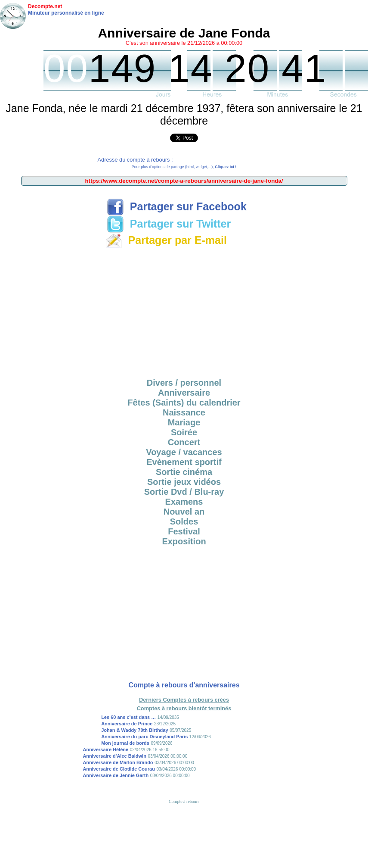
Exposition (184, 541)
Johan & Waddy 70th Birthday (135, 730)
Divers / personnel (184, 383)
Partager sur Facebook (177, 206)
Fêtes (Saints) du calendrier (184, 403)
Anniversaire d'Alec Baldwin (114, 756)
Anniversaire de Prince (127, 724)
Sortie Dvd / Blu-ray (184, 492)
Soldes (184, 521)
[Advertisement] (184, 312)
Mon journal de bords (125, 743)
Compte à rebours (184, 801)
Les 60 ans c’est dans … (128, 717)
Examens (184, 502)
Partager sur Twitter (169, 224)
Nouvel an (184, 512)
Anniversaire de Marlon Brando (118, 762)
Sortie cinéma (184, 472)
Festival (184, 531)
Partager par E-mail (166, 240)
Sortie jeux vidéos (184, 482)
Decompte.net (45, 6)
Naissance (184, 412)
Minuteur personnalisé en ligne (66, 13)
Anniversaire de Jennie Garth (116, 775)
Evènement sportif (184, 462)
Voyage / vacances (184, 452)
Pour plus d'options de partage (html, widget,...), (184, 167)
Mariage (184, 422)
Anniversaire (184, 393)
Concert (184, 442)
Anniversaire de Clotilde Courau (119, 769)
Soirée (184, 432)
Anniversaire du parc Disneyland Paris (144, 737)
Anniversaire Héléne (105, 749)
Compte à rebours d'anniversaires (184, 685)
